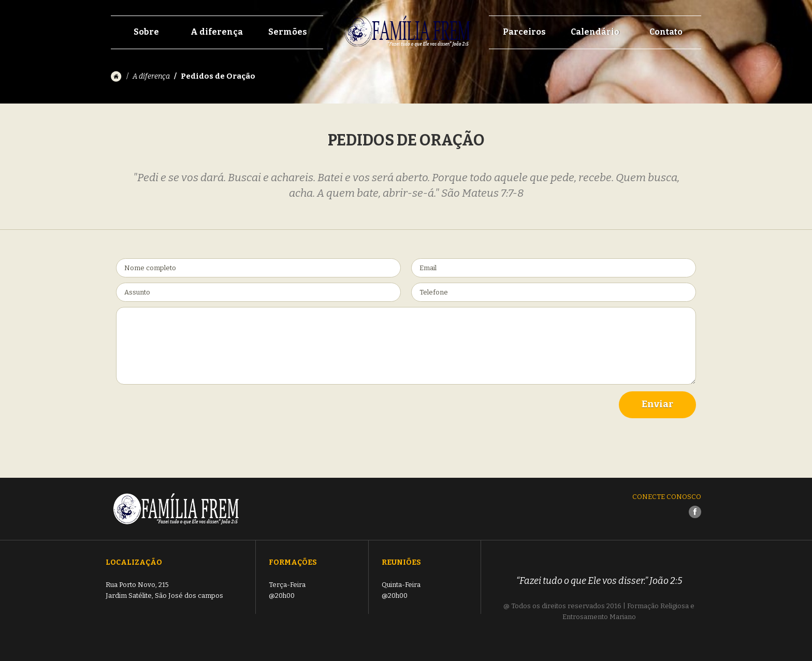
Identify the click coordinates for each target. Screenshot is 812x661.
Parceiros (524, 32)
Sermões (288, 32)
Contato (666, 32)
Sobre (146, 32)
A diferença (217, 32)
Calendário (595, 32)
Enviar (657, 404)
